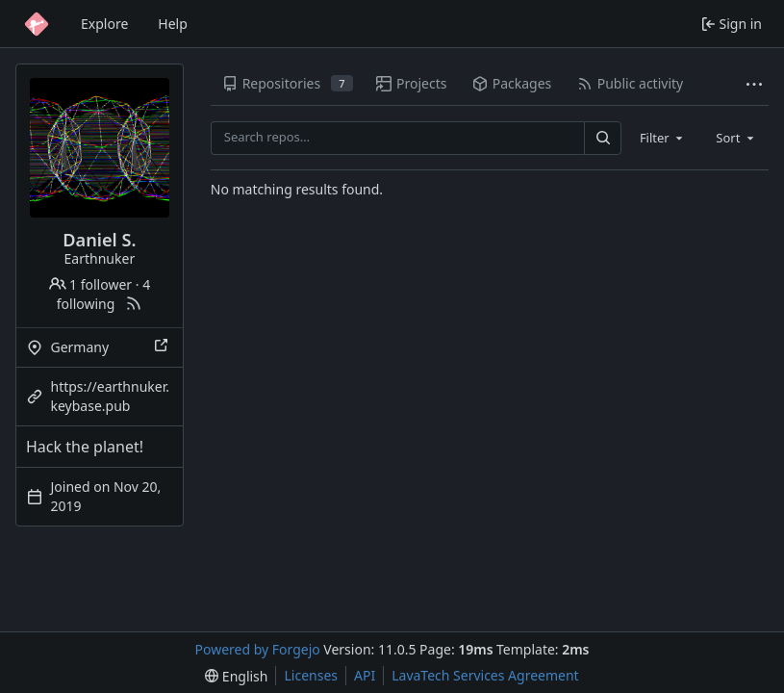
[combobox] (663, 138)
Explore (104, 24)
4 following (103, 294)
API (365, 675)
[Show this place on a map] (163, 347)
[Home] (37, 24)
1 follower (91, 284)
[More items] (754, 84)
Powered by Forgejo (258, 649)
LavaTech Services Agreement (485, 675)
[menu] (236, 676)
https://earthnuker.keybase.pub (110, 396)
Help (173, 24)
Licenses (311, 675)
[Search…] (602, 138)
